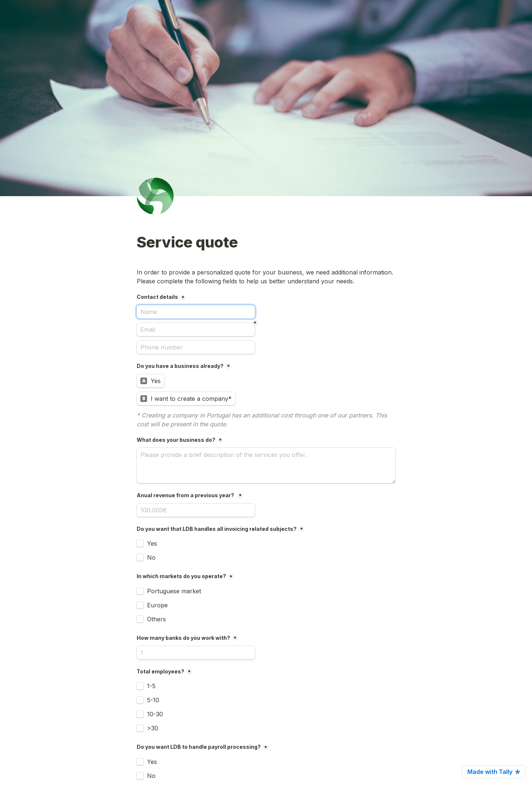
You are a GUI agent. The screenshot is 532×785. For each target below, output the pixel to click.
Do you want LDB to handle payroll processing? (199, 747)
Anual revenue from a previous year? (186, 495)
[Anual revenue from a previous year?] (196, 510)
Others (156, 619)
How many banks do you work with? (183, 638)
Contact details (157, 297)
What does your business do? (176, 440)
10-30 (155, 714)
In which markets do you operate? (181, 576)
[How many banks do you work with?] (196, 653)
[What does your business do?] (266, 465)
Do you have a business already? (180, 366)
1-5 (151, 686)
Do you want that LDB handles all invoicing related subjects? (217, 529)
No (151, 557)
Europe (157, 605)
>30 (153, 728)
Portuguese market (174, 591)
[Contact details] (196, 312)
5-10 (153, 700)
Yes (152, 543)
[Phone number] (196, 347)
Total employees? (161, 671)
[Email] (196, 330)
